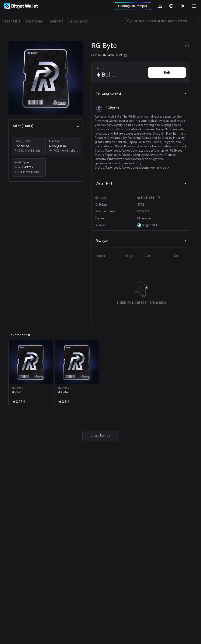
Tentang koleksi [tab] (141, 93)
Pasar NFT (11, 21)
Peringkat (34, 21)
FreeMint (55, 21)
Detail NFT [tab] (141, 183)
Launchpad (78, 21)
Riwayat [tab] (141, 241)
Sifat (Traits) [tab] (46, 126)
